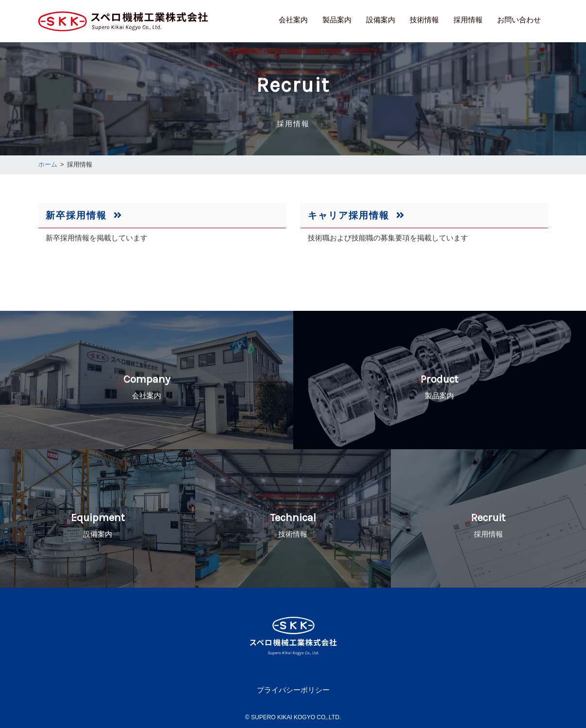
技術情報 (424, 20)
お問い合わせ (519, 20)
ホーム (48, 164)
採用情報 (468, 20)
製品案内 (337, 20)
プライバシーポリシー (293, 690)
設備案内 (381, 20)
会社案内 (293, 20)
